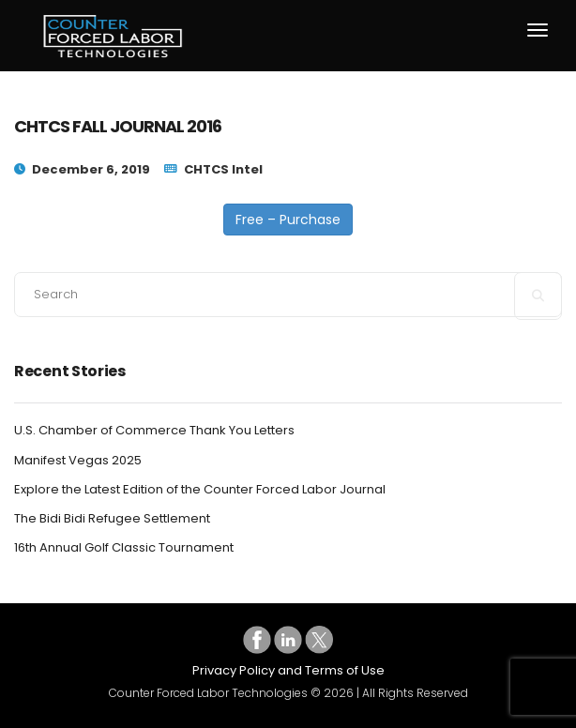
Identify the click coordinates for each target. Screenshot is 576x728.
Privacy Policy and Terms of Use (288, 670)
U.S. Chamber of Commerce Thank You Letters (154, 431)
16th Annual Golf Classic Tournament (124, 548)
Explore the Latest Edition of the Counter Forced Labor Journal (200, 490)
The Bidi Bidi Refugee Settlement (112, 519)
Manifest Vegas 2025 (78, 461)
